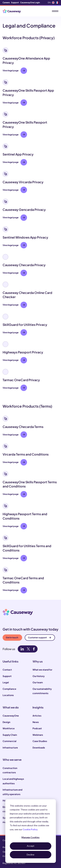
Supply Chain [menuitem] (10, 735)
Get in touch (12, 637)
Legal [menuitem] (6, 682)
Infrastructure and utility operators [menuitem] (12, 792)
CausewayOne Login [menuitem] (30, 3)
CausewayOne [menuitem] (11, 716)
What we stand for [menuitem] (42, 670)
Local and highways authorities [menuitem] (13, 781)
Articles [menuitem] (37, 716)
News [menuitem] (36, 722)
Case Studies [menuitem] (40, 741)
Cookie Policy (30, 829)
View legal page (14, 70)
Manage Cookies (30, 837)
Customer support (40, 637)
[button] (30, 61)
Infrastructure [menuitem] (10, 748)
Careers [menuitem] (6, 3)
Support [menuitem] (15, 3)
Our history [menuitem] (39, 676)
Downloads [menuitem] (39, 748)
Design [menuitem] (6, 722)
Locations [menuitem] (8, 695)
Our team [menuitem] (38, 682)
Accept (31, 846)
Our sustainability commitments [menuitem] (42, 691)
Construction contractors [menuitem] (10, 770)
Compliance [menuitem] (9, 689)
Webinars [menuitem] (38, 735)
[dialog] (30, 831)
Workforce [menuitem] (9, 728)
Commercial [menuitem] (10, 741)
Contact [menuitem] (7, 670)
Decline (30, 855)
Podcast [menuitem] (37, 728)
